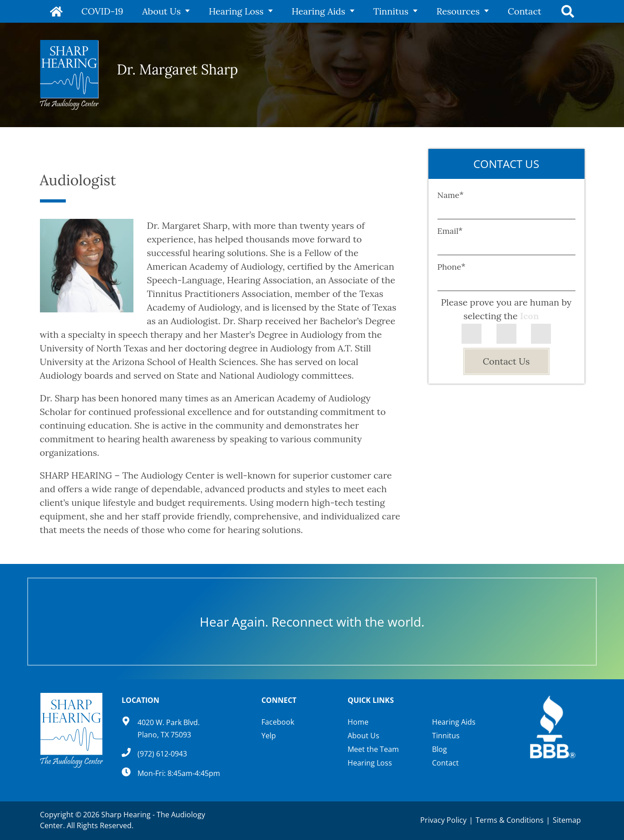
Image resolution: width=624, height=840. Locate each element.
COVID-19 (106, 11)
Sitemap (567, 820)
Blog (440, 749)
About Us (164, 11)
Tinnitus (391, 11)
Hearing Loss (238, 11)
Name (451, 195)
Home (58, 11)
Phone (452, 267)
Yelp (269, 736)
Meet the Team (373, 749)
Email (450, 231)
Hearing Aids (319, 11)
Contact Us (506, 361)
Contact (522, 11)
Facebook (278, 722)
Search (566, 11)
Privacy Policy (443, 820)
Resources (457, 11)
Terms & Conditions (510, 820)
